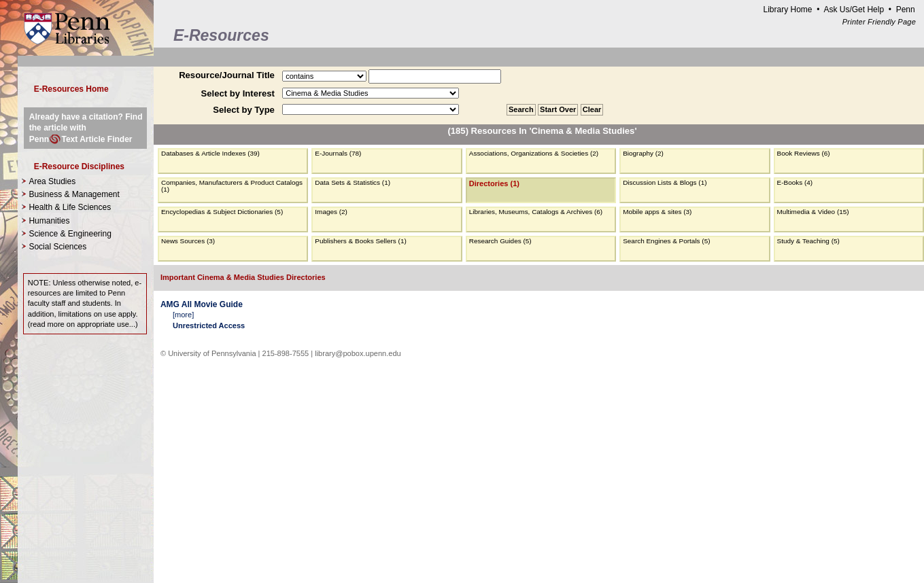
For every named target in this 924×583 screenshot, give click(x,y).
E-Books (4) (795, 182)
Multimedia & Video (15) (813, 212)
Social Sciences (57, 247)
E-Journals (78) (338, 153)
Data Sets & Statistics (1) (353, 182)
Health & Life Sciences (70, 207)
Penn (906, 10)
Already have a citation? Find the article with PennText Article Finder (86, 128)
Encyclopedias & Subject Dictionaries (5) (222, 212)
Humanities (49, 221)
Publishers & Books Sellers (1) (360, 241)
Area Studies (52, 181)
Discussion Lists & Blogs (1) (665, 182)
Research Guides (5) (500, 241)
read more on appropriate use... (83, 324)
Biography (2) (643, 153)
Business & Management (74, 194)
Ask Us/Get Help (854, 10)
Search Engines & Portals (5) (666, 241)
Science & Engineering (70, 234)
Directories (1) (494, 183)
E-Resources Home (71, 89)
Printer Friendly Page (879, 22)
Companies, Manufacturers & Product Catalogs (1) (232, 186)
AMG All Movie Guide (202, 304)
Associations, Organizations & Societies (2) (534, 153)
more (183, 315)
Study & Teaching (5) (808, 241)
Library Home (787, 10)
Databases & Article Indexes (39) (210, 153)
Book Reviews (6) (804, 153)
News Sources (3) (188, 241)
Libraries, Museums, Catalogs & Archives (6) (536, 212)
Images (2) (331, 212)
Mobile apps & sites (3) (657, 212)
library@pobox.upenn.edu (358, 353)
